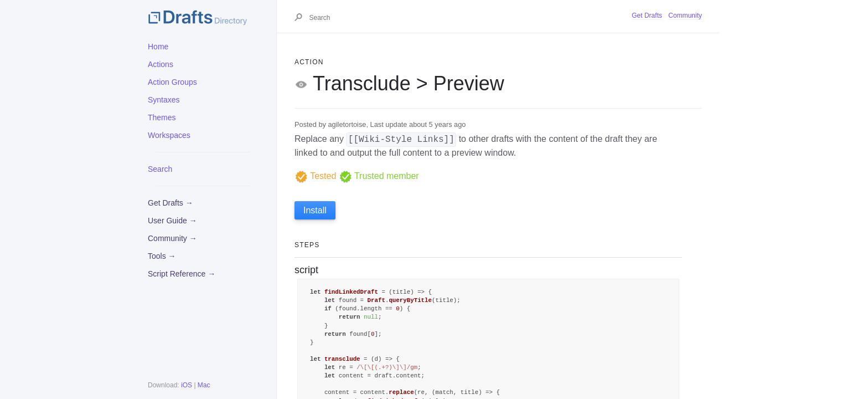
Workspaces (169, 135)
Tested (315, 176)
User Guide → (172, 221)
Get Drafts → (170, 203)
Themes (162, 117)
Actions (161, 64)
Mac (204, 385)
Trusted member (379, 176)
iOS (187, 385)
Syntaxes (164, 100)
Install (315, 210)
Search (160, 169)
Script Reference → (182, 274)
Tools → (162, 256)
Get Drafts (647, 16)
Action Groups (172, 82)
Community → (172, 238)
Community (685, 16)
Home (158, 47)
